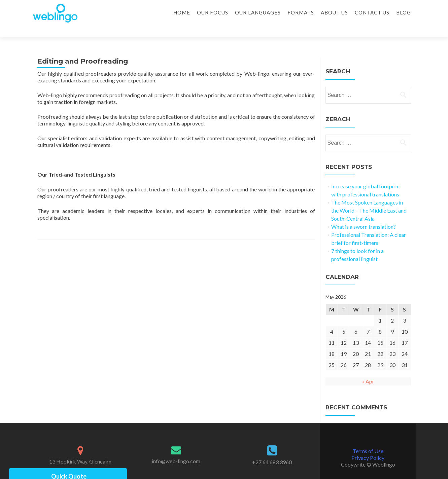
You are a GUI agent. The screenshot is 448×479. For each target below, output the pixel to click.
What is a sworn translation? (364, 215)
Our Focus (213, 12)
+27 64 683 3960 (272, 450)
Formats (301, 12)
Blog (404, 12)
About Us (334, 12)
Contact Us (372, 12)
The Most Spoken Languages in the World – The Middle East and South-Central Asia (369, 199)
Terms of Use (368, 439)
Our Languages (258, 12)
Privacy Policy (368, 446)
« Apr (368, 370)
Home (182, 12)
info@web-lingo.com (176, 449)
